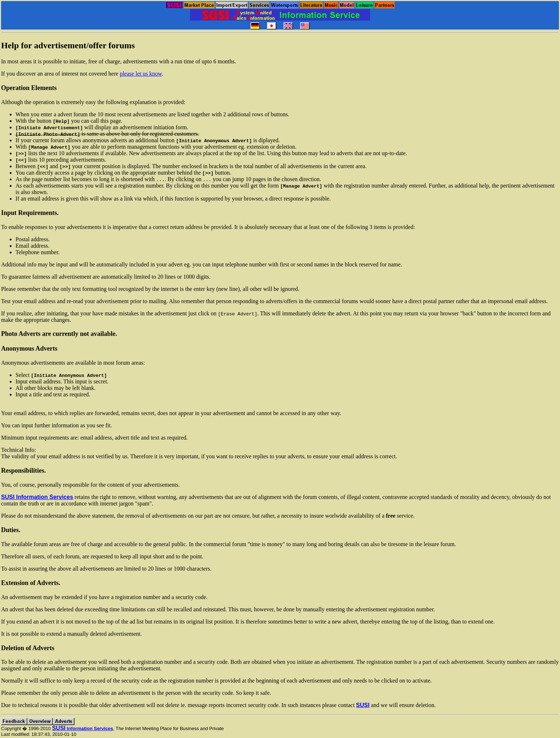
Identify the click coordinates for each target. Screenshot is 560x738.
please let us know (141, 74)
